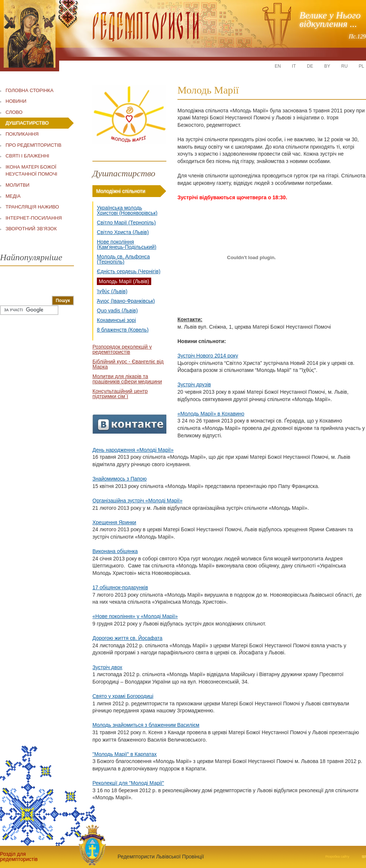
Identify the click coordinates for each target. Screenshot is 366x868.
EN (278, 66)
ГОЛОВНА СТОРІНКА (30, 90)
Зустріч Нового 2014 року (208, 356)
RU (344, 66)
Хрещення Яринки (114, 522)
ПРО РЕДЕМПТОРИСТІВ (33, 145)
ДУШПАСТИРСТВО (27, 123)
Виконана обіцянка (115, 551)
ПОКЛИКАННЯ (22, 134)
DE (310, 66)
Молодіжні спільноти (121, 191)
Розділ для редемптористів (18, 857)
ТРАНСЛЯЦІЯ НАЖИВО (32, 207)
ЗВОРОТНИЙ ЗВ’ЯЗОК (31, 229)
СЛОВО (14, 112)
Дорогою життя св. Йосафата (127, 638)
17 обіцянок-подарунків (120, 587)
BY (327, 66)
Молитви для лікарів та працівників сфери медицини (127, 379)
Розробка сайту (337, 857)
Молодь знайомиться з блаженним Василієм (146, 725)
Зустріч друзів (194, 384)
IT (294, 66)
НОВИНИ (16, 101)
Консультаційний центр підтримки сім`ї (120, 394)
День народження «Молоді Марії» (133, 450)
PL (361, 66)
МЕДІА (13, 196)
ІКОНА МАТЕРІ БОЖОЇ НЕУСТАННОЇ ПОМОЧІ (31, 171)
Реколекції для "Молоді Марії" (128, 783)
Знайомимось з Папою (120, 479)
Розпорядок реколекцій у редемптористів (122, 349)
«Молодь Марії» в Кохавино (211, 414)
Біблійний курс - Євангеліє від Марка (128, 364)
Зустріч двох (107, 667)
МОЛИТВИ (18, 185)
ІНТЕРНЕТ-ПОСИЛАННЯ (34, 218)
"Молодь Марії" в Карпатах (125, 754)
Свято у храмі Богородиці (123, 696)
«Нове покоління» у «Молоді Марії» (135, 616)
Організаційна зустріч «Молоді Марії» (138, 501)
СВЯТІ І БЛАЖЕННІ (27, 156)
